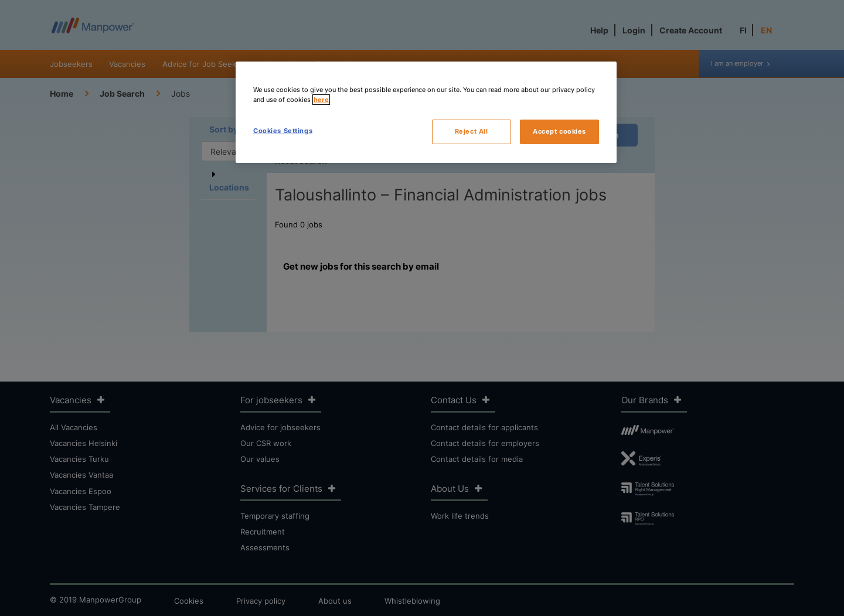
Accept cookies (559, 131)
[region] (426, 112)
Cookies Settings (283, 131)
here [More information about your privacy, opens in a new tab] (321, 100)
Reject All (472, 131)
